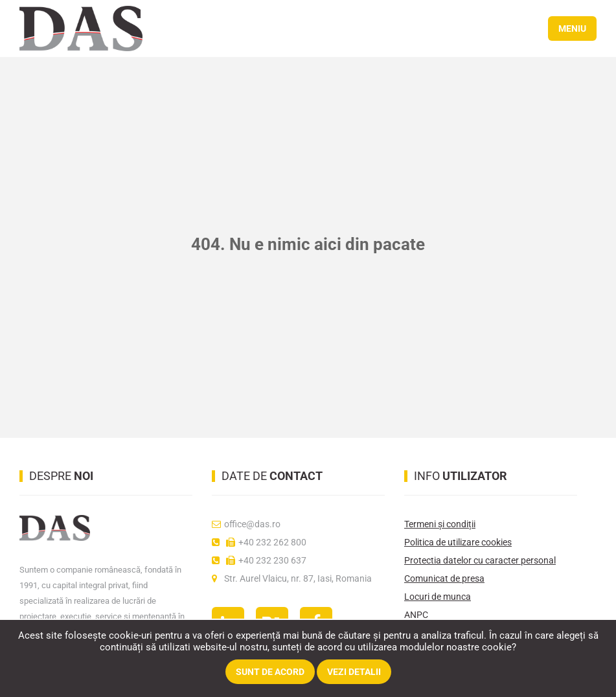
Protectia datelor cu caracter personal (480, 560)
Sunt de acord (270, 672)
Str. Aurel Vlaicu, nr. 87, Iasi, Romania (292, 578)
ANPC (416, 615)
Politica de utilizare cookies (458, 542)
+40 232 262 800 (259, 542)
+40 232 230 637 (259, 560)
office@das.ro (246, 524)
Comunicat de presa (444, 578)
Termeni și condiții (440, 524)
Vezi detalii (354, 672)
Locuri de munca (438, 597)
